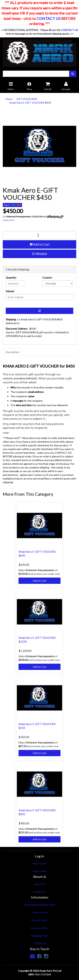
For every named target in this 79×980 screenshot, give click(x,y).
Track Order (40, 871)
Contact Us (40, 892)
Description (12, 352)
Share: (12, 205)
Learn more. (9, 220)
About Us (40, 884)
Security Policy (40, 928)
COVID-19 (40, 943)
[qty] (39, 235)
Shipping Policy (40, 936)
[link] (39, 956)
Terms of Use (40, 912)
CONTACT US (49, 18)
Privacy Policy (39, 920)
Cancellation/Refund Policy (39, 905)
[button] (39, 254)
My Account (40, 863)
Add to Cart (40, 244)
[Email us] (32, 956)
